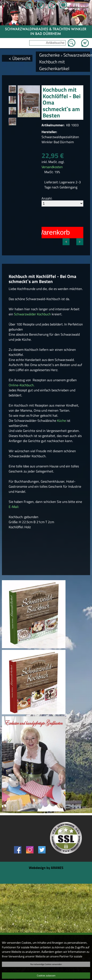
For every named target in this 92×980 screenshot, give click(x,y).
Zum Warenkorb (85, 41)
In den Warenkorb (43, 232)
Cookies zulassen (46, 975)
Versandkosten (52, 167)
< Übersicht (20, 58)
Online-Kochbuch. (22, 385)
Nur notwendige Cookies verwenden (46, 964)
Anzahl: (47, 198)
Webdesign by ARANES (46, 868)
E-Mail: (14, 507)
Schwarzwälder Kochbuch (32, 314)
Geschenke (49, 55)
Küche (62, 421)
